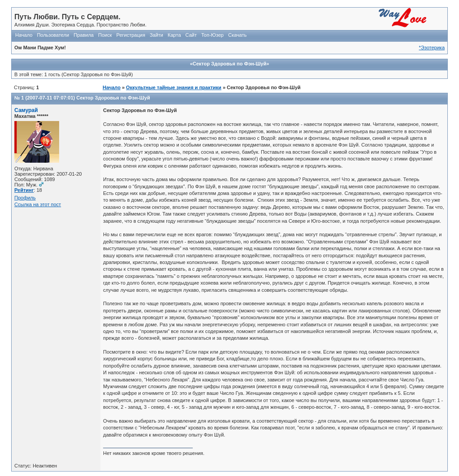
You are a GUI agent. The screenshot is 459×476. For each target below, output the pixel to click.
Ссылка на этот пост (38, 204)
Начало (24, 35)
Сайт (191, 35)
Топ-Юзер (212, 35)
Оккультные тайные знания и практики (174, 87)
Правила (84, 35)
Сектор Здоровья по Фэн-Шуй (113, 98)
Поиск (105, 35)
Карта (174, 35)
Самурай (26, 110)
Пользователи (53, 35)
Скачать (237, 35)
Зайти (156, 35)
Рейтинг (24, 190)
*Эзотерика (432, 48)
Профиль (25, 198)
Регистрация (131, 35)
